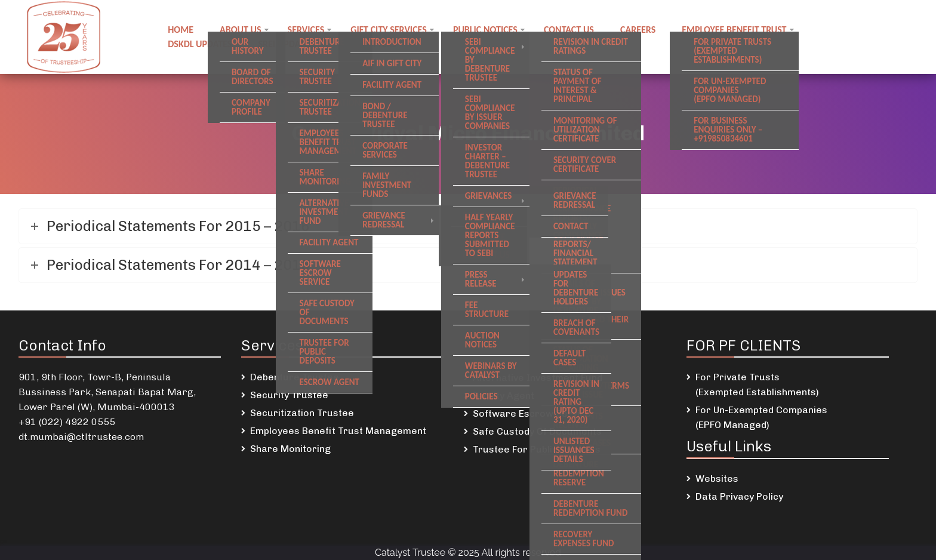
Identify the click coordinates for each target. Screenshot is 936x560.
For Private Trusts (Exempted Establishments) (757, 384)
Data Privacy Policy (739, 496)
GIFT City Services (389, 30)
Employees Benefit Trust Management (338, 431)
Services (306, 30)
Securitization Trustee (302, 413)
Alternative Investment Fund (538, 378)
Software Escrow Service (532, 413)
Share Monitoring (290, 449)
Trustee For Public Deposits (537, 449)
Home (181, 30)
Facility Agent (504, 396)
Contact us (569, 30)
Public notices (485, 30)
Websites (717, 479)
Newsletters (368, 44)
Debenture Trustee (295, 377)
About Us (240, 30)
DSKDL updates (200, 44)
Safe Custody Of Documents (537, 431)
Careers (638, 30)
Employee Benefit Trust (734, 30)
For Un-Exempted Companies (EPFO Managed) (761, 417)
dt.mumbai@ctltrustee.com (81, 437)
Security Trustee (289, 395)
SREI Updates (286, 44)
